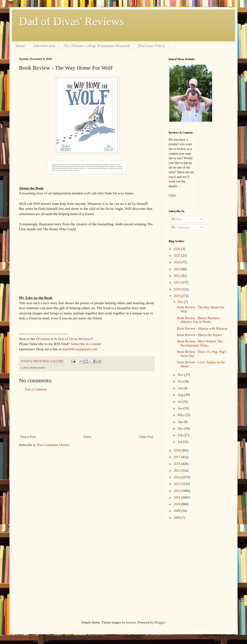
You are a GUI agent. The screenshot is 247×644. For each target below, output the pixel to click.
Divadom (43, 339)
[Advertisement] (87, 413)
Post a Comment (36, 389)
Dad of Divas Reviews (75, 339)
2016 (178, 464)
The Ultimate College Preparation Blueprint (97, 46)
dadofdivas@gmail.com (80, 349)
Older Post (146, 437)
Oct (180, 382)
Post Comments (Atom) (53, 445)
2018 (178, 450)
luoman (131, 622)
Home (20, 46)
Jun (180, 408)
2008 (178, 518)
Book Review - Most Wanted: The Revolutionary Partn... (200, 343)
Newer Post (28, 437)
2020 (178, 289)
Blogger (159, 622)
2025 (178, 256)
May (181, 415)
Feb (181, 435)
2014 (178, 477)
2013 (178, 484)
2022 (178, 276)
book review (38, 368)
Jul (180, 402)
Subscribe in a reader (86, 344)
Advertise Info (44, 46)
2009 (178, 511)
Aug (181, 395)
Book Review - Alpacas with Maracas (202, 329)
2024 (178, 262)
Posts (177, 219)
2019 (178, 296)
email (172, 177)
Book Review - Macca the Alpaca (199, 335)
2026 (178, 249)
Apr (181, 422)
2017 (178, 457)
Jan (180, 442)
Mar (181, 429)
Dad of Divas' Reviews (71, 21)
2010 (178, 504)
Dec (181, 302)
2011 (178, 497)
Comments (180, 228)
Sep (181, 388)
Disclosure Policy (151, 46)
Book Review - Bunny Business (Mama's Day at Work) (198, 320)
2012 (178, 491)
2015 (178, 471)
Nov (181, 375)
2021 (178, 282)
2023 (178, 269)
